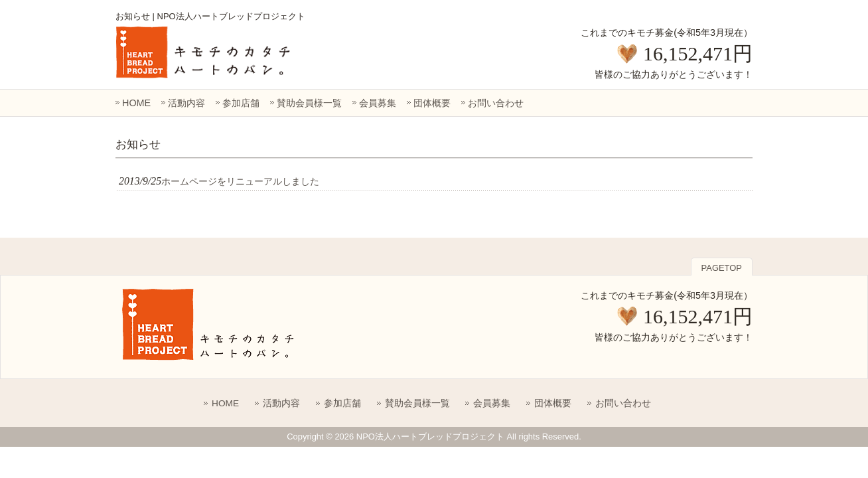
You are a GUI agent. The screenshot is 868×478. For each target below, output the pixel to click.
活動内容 (186, 103)
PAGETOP (722, 268)
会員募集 (378, 103)
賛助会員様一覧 (309, 103)
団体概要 (432, 103)
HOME (136, 103)
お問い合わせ (496, 103)
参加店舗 (241, 103)
